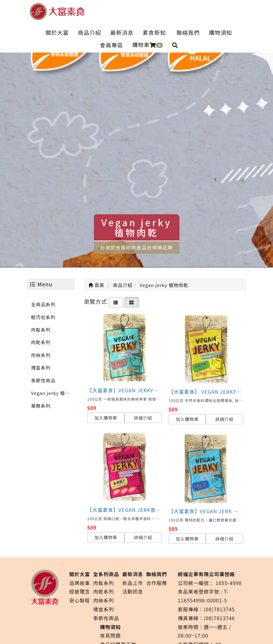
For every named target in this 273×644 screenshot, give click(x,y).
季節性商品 (43, 380)
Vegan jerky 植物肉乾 (53, 393)
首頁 (96, 285)
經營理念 (80, 591)
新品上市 (133, 583)
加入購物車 (106, 414)
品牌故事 (80, 583)
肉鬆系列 (41, 330)
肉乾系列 (41, 342)
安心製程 (80, 600)
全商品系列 (43, 304)
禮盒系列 (41, 368)
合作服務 (157, 583)
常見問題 (110, 635)
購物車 (147, 45)
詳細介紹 (143, 414)
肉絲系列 (41, 355)
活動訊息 (133, 591)
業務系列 (41, 406)
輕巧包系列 (43, 317)
